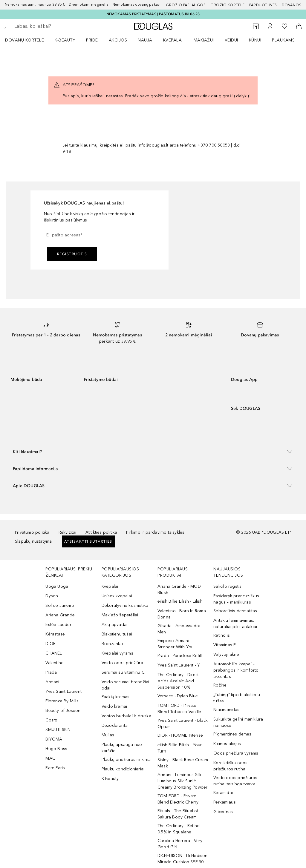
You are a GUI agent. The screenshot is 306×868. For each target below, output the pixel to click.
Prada (51, 672)
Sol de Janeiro (60, 605)
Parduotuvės (263, 5)
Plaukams (283, 40)
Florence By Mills (62, 701)
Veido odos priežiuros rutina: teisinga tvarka (235, 781)
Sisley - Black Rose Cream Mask (183, 763)
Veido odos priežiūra (122, 663)
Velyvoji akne (226, 654)
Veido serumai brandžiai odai (126, 685)
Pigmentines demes (232, 734)
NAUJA (145, 40)
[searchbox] (57, 26)
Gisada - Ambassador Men (179, 629)
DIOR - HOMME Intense (180, 735)
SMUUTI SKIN (58, 730)
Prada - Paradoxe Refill (180, 656)
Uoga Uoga (57, 586)
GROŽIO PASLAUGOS (186, 5)
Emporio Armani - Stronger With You (176, 644)
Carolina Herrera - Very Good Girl (180, 844)
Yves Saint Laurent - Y (179, 665)
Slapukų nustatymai (34, 541)
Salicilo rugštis (227, 586)
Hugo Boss (56, 749)
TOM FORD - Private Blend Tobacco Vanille (179, 709)
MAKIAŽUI (204, 40)
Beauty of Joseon (63, 711)
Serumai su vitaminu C (123, 672)
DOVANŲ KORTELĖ (25, 40)
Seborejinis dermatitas (235, 611)
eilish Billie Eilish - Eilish (180, 601)
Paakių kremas (116, 697)
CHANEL (54, 653)
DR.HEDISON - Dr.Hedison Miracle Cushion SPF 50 (183, 859)
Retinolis (222, 635)
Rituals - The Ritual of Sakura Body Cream (178, 814)
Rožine (220, 685)
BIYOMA (54, 739)
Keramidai (223, 793)
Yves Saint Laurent (64, 691)
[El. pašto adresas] (100, 235)
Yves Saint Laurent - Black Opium (183, 724)
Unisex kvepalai (117, 596)
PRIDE (92, 40)
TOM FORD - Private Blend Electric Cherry (178, 799)
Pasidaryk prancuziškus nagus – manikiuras (236, 599)
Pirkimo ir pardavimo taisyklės (155, 532)
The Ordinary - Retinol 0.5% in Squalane (179, 829)
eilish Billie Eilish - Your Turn (180, 748)
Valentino (55, 663)
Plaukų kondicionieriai (123, 769)
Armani (52, 682)
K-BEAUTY (65, 40)
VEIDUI (231, 40)
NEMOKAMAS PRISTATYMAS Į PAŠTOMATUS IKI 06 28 (153, 14)
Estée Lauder (58, 625)
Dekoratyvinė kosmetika (125, 605)
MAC (50, 758)
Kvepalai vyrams (117, 653)
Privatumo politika (32, 532)
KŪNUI (255, 40)
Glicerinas (223, 812)
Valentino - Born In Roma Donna (182, 614)
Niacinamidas (226, 710)
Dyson (52, 596)
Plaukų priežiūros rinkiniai (127, 759)
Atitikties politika (101, 532)
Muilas (108, 735)
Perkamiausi (225, 802)
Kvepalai (173, 40)
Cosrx (51, 720)
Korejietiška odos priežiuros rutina (230, 766)
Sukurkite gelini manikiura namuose (238, 722)
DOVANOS (292, 5)
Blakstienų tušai (117, 634)
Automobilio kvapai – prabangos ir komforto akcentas (236, 670)
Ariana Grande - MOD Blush (179, 590)
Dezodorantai (115, 725)
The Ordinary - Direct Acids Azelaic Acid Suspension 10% (178, 681)
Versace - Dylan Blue (178, 696)
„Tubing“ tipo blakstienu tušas (237, 698)
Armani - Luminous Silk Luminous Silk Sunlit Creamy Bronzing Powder (182, 781)
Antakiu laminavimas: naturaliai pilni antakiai (235, 624)
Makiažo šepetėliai (120, 615)
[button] (153, 451)
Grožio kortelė (227, 5)
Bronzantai (112, 644)
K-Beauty (110, 779)
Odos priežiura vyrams (236, 753)
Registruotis (72, 254)
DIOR (51, 644)
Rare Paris (55, 768)
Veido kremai (114, 706)
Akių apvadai (114, 625)
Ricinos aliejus (227, 744)
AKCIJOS (118, 40)
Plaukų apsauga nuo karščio (122, 748)
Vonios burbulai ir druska (126, 716)
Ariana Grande (60, 615)
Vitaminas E (225, 645)
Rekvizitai (68, 532)
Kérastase (55, 634)
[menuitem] (28, 40)
